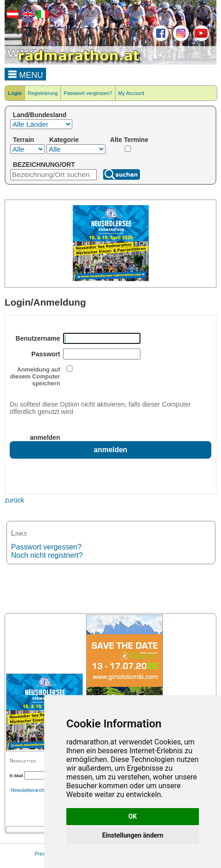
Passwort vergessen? (88, 93)
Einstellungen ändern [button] (133, 835)
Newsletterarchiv (29, 790)
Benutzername (38, 338)
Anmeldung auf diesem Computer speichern (35, 376)
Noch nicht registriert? (47, 555)
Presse (42, 854)
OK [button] (133, 816)
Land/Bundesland (40, 115)
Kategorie (64, 140)
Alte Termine (129, 140)
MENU (26, 74)
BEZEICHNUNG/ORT (44, 165)
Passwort (46, 354)
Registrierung (43, 93)
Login (15, 93)
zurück (14, 500)
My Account (131, 93)
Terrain (23, 140)
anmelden (45, 437)
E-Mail (16, 776)
